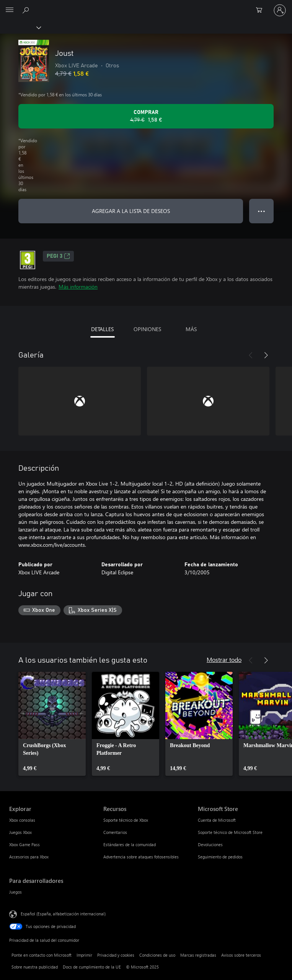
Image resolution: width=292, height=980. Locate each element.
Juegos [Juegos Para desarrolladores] (15, 892)
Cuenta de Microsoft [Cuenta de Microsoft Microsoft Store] (217, 820)
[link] (52, 724)
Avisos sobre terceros (241, 955)
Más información (78, 287)
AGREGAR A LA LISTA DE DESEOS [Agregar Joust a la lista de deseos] (131, 211)
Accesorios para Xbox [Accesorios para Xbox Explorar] (29, 857)
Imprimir (84, 955)
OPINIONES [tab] (147, 329)
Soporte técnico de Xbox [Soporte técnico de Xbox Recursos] (126, 820)
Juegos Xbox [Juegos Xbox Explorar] (20, 832)
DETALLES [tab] (102, 329)
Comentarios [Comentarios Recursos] (115, 832)
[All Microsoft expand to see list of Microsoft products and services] (10, 10)
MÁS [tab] (191, 329)
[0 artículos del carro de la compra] (261, 10)
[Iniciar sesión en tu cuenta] (280, 10)
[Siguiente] (266, 355)
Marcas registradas (198, 955)
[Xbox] (20, 27)
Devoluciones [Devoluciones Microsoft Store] (210, 844)
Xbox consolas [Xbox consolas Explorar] (22, 820)
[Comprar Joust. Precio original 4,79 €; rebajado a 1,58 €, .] (146, 116)
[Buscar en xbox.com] (27, 10)
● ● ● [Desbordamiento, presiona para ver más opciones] (262, 211)
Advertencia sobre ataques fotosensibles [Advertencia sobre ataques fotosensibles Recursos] (141, 857)
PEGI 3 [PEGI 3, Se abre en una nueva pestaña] (58, 256)
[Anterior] (251, 355)
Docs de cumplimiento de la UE (92, 967)
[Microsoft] (146, 6)
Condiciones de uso (157, 955)
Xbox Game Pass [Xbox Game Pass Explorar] (24, 844)
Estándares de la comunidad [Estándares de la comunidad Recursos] (130, 844)
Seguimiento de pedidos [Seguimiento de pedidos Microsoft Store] (220, 857)
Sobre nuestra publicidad (35, 967)
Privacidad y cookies (116, 955)
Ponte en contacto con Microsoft (42, 955)
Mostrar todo (224, 659)
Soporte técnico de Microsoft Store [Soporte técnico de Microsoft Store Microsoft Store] (230, 832)
